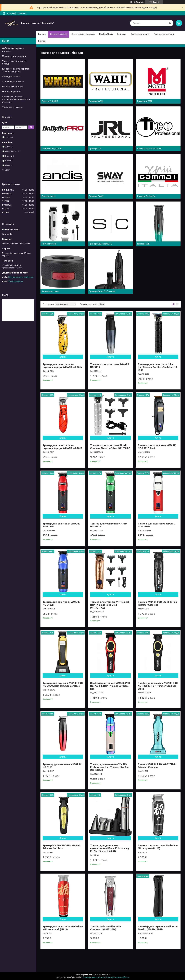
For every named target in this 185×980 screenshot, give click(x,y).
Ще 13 (8, 170)
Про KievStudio (106, 34)
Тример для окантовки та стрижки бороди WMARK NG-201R (62, 447)
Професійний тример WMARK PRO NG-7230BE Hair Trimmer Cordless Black (158, 686)
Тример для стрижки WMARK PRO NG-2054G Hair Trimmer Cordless (63, 684)
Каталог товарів (58, 34)
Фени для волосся (12, 77)
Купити (63, 357)
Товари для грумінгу (13, 107)
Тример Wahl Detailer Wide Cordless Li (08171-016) (106, 928)
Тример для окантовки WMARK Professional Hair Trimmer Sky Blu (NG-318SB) (109, 767)
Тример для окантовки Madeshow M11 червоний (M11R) (63, 928)
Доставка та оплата (140, 34)
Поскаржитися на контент (94, 977)
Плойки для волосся (13, 86)
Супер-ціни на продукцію (83, 34)
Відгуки (42, 41)
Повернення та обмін (164, 34)
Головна (42, 34)
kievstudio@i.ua (16, 281)
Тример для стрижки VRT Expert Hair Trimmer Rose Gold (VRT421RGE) (110, 605)
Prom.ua (107, 975)
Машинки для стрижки (14, 56)
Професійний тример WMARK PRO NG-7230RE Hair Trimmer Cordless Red (110, 686)
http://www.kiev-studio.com (21, 277)
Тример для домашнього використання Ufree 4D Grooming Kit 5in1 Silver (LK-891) (110, 848)
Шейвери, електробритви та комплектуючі (16, 70)
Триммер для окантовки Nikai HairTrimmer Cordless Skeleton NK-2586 (158, 367)
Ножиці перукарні (12, 92)
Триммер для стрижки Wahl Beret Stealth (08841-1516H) (158, 928)
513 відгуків (139, 2)
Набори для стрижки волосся (13, 50)
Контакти (122, 34)
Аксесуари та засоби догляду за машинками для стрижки (16, 99)
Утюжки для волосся (13, 81)
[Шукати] (170, 23)
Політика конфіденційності (118, 977)
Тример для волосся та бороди (14, 62)
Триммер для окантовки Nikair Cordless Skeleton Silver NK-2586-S (110, 447)
